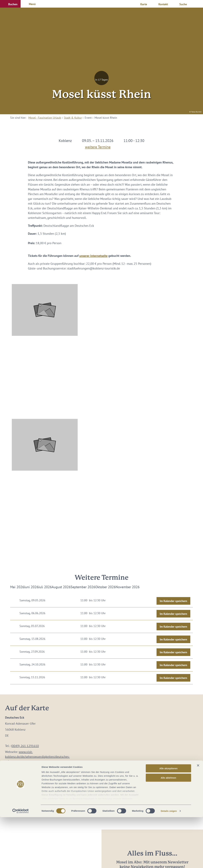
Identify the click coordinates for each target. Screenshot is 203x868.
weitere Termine (98, 146)
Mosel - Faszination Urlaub (45, 118)
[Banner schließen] (198, 816)
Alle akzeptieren (168, 819)
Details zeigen (169, 862)
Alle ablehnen (168, 828)
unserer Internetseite (93, 256)
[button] (10, 4)
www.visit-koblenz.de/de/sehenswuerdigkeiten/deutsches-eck (37, 757)
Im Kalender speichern (173, 601)
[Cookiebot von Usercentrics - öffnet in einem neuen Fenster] (21, 862)
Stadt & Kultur (73, 118)
